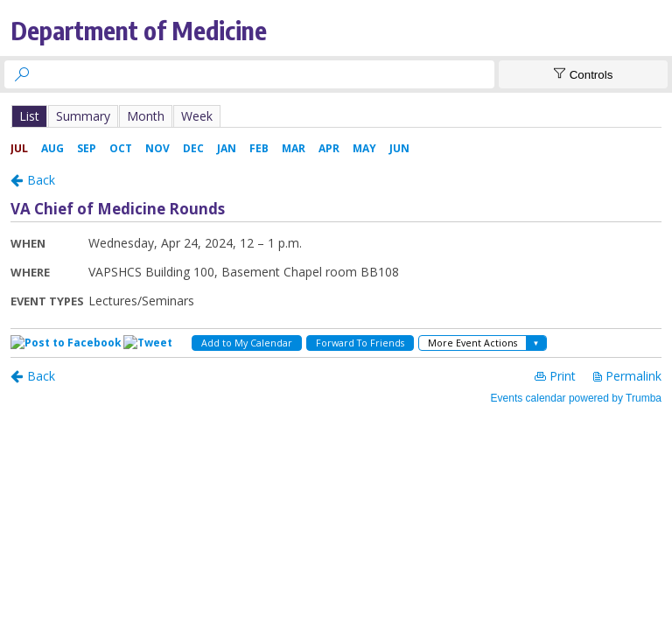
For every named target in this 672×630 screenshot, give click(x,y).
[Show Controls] (583, 74)
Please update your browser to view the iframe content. (336, 116)
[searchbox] (265, 74)
